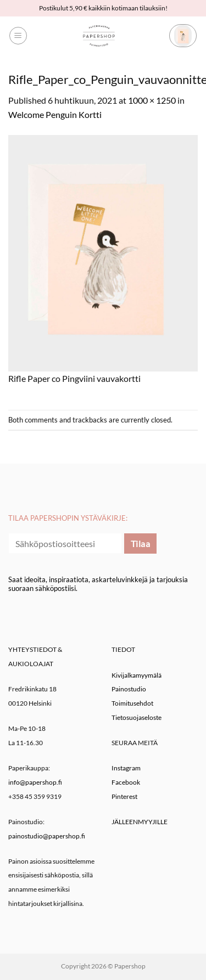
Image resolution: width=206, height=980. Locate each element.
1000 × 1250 (152, 100)
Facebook (126, 782)
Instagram (126, 768)
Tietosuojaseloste (137, 717)
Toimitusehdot (132, 703)
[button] (18, 36)
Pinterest (124, 796)
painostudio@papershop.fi (47, 836)
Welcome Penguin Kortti (55, 114)
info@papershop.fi (35, 782)
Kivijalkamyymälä (137, 675)
